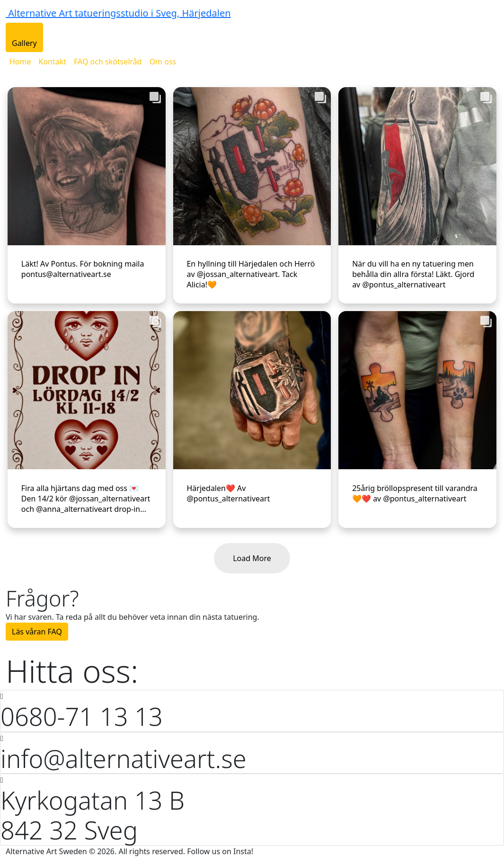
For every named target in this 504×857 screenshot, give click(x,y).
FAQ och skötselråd (108, 62)
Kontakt (53, 62)
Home (20, 62)
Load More (252, 558)
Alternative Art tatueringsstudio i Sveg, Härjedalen (119, 13)
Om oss (163, 62)
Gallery (24, 43)
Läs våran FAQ (37, 632)
